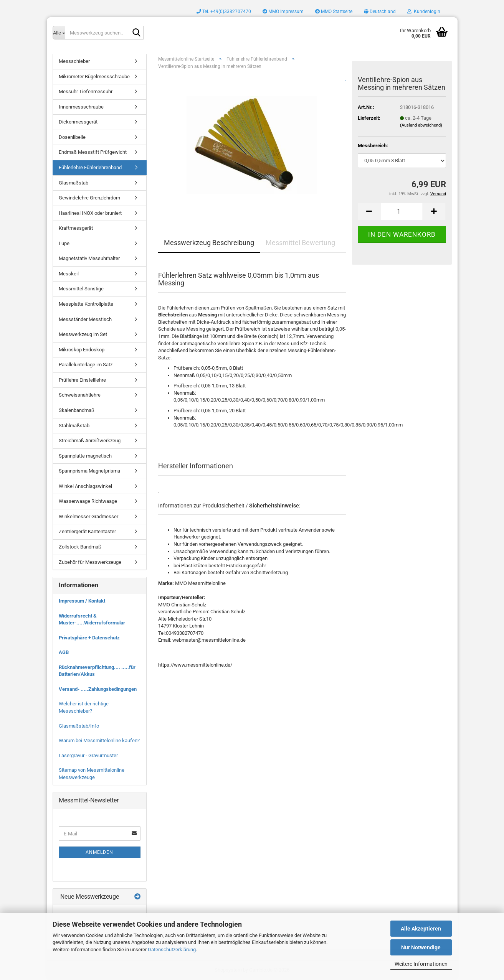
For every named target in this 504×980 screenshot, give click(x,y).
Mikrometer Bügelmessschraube (94, 77)
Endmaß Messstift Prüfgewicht (93, 152)
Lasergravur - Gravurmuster (88, 755)
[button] (380, 12)
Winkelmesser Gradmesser (88, 516)
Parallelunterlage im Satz (86, 365)
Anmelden (99, 852)
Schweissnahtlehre (80, 395)
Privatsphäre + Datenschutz (89, 638)
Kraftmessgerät (76, 228)
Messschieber (74, 61)
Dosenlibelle (72, 137)
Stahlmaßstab (74, 426)
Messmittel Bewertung (300, 243)
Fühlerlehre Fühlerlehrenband (90, 167)
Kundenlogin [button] (424, 12)
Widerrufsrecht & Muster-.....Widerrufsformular (92, 619)
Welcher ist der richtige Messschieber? (84, 707)
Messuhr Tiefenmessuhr (86, 91)
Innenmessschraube (81, 107)
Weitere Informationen (421, 964)
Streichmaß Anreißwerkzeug (90, 441)
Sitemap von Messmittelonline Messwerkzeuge (92, 774)
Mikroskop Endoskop (82, 350)
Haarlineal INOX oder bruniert (90, 213)
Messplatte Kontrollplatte (86, 304)
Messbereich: (373, 146)
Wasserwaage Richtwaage (88, 501)
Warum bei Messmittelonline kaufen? (99, 740)
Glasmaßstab (74, 183)
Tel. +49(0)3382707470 (224, 12)
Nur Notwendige (421, 947)
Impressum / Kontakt (82, 601)
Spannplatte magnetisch (85, 456)
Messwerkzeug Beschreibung (209, 243)
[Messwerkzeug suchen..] (59, 33)
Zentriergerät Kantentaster (87, 531)
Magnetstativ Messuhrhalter (89, 258)
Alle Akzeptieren (421, 929)
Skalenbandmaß (77, 410)
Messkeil (69, 274)
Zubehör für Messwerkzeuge (90, 562)
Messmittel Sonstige (81, 289)
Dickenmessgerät (78, 122)
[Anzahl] (402, 212)
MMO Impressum (283, 12)
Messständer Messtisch (85, 319)
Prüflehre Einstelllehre (82, 380)
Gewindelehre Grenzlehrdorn (89, 198)
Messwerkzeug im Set (83, 334)
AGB (64, 652)
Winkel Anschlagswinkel (85, 486)
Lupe (64, 243)
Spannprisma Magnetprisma (89, 471)
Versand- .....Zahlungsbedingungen (98, 689)
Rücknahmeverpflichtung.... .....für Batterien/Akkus (97, 671)
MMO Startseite (334, 12)
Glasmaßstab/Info (79, 726)
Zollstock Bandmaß (80, 547)
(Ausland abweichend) (421, 125)
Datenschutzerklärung (172, 950)
